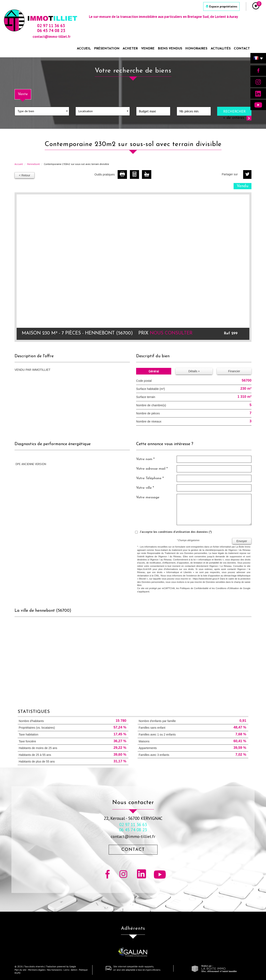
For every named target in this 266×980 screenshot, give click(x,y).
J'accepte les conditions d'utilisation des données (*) (176, 532)
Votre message (148, 497)
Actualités (221, 49)
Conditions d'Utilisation (227, 588)
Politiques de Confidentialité (194, 588)
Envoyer (242, 541)
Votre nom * (145, 459)
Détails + (194, 371)
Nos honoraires (54, 970)
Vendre (148, 49)
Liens (66, 970)
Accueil (84, 49)
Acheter (130, 49)
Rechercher (234, 111)
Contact (242, 49)
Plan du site (20, 970)
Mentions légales (37, 970)
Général (154, 371)
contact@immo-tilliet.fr (133, 836)
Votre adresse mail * (152, 469)
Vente (23, 94)
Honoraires (196, 49)
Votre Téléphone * (150, 478)
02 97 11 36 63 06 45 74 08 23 (133, 827)
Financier (234, 371)
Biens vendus (170, 49)
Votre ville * (145, 488)
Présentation (107, 49)
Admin (74, 970)
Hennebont (33, 164)
